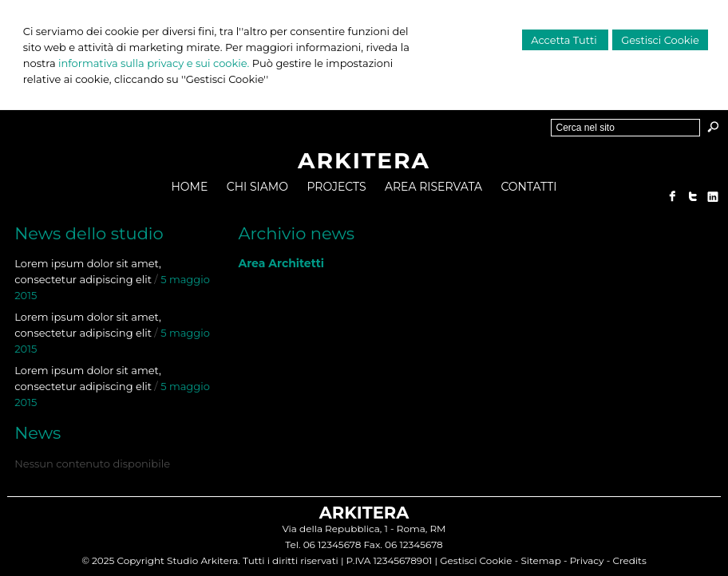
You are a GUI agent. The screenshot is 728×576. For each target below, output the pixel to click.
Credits (629, 560)
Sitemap (540, 560)
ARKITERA (364, 160)
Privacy (587, 560)
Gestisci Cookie (660, 40)
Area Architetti (281, 263)
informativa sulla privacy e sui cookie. (154, 63)
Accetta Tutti (565, 40)
